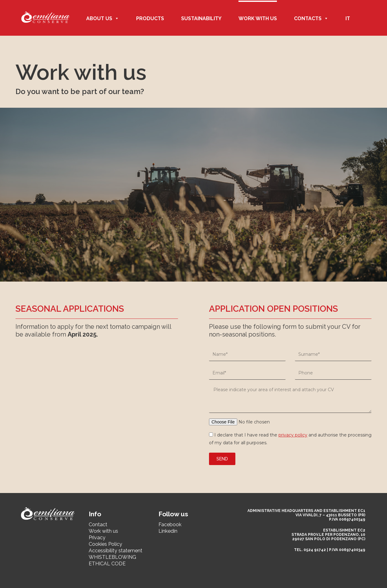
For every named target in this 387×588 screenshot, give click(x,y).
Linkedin (168, 531)
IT (348, 18)
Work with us (258, 18)
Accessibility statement (116, 551)
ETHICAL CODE (107, 564)
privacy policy (293, 435)
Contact (98, 525)
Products (150, 18)
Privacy (97, 538)
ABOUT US (103, 18)
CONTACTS (311, 18)
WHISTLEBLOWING (112, 557)
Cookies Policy (105, 544)
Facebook (170, 525)
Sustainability (201, 18)
